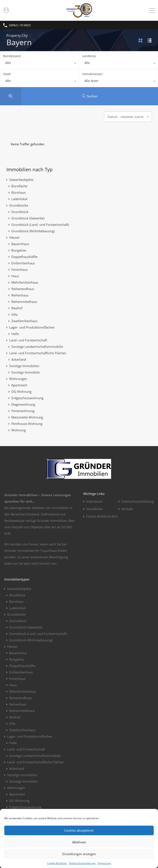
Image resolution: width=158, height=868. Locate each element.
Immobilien (95, 509)
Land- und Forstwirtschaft (28, 340)
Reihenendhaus (23, 289)
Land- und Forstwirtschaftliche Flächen (38, 353)
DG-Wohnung (21, 392)
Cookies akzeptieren (79, 830)
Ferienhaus (19, 269)
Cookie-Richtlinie (57, 863)
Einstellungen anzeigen (79, 854)
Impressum (104, 863)
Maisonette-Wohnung (27, 417)
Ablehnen (79, 842)
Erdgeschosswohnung (27, 398)
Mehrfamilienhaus (25, 282)
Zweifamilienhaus (24, 321)
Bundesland (12, 56)
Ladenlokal (19, 199)
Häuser (14, 237)
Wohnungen (18, 379)
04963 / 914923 (20, 25)
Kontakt (127, 509)
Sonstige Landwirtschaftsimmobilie (37, 347)
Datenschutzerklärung (82, 863)
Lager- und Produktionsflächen (32, 327)
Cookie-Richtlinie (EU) (102, 516)
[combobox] (39, 64)
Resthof (17, 308)
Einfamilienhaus (23, 263)
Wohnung (19, 430)
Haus (15, 276)
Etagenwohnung (23, 404)
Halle (15, 334)
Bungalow (19, 250)
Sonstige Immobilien (24, 366)
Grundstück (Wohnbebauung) (33, 231)
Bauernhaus (20, 244)
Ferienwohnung (23, 411)
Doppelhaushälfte (24, 257)
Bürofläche (19, 186)
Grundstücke (19, 205)
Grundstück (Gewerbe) (28, 218)
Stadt (7, 74)
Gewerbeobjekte (21, 180)
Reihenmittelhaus (24, 302)
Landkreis (89, 56)
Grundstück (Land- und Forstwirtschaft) (40, 225)
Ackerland (19, 359)
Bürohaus (19, 192)
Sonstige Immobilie (25, 372)
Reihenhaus (20, 295)
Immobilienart (92, 74)
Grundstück (20, 212)
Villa (14, 314)
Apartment (19, 385)
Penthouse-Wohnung (27, 424)
